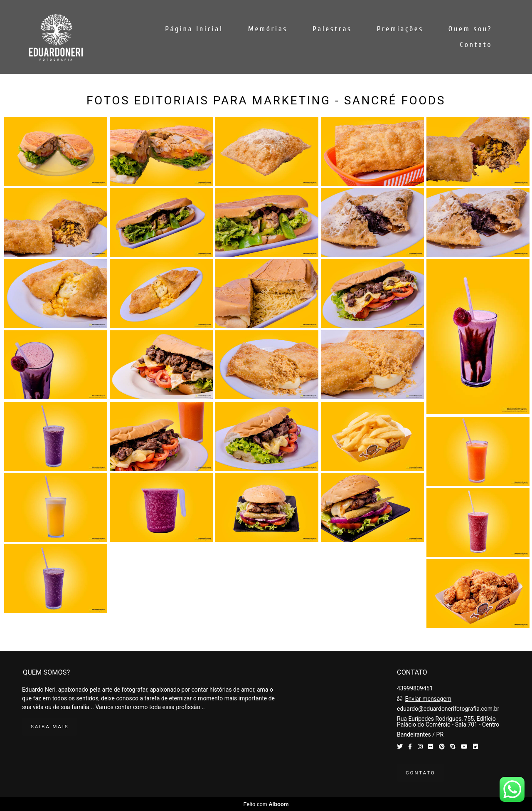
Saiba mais (50, 727)
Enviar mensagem (428, 699)
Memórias (268, 29)
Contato (476, 45)
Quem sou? (470, 29)
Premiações (400, 29)
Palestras (332, 29)
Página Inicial (194, 29)
